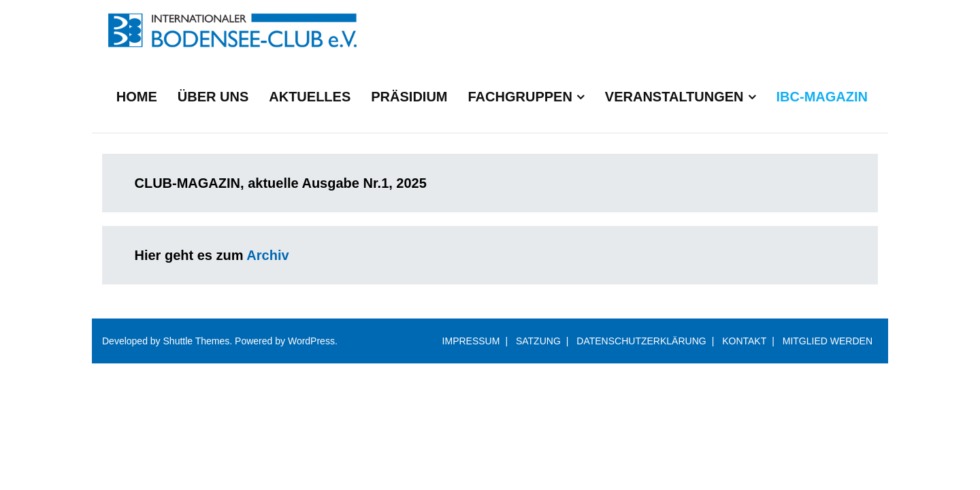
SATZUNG (538, 341)
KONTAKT (744, 341)
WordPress (311, 341)
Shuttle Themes (197, 341)
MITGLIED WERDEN (828, 341)
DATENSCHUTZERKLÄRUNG (641, 341)
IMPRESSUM (471, 341)
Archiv (267, 255)
